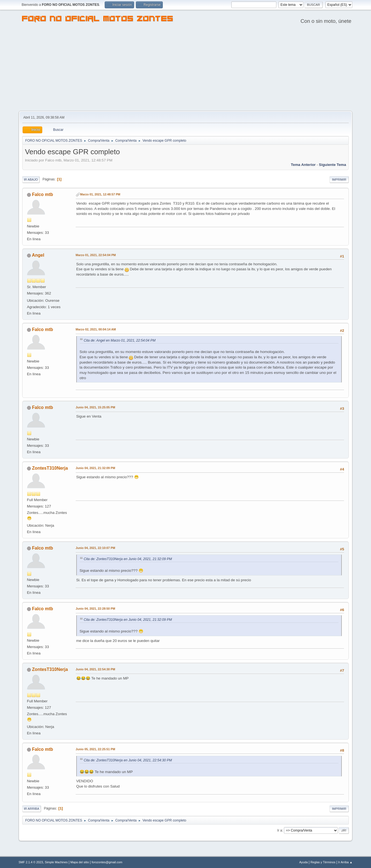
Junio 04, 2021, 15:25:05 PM (95, 407)
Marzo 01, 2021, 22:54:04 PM (96, 255)
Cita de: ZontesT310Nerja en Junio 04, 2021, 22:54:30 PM (128, 760)
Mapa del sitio (80, 862)
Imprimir (339, 180)
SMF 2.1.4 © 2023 (31, 862)
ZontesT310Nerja (50, 468)
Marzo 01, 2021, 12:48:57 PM (100, 194)
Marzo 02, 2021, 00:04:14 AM (96, 329)
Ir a (280, 830)
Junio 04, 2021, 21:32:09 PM (95, 468)
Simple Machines (56, 862)
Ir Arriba (32, 809)
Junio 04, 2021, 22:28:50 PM (95, 609)
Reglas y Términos (323, 862)
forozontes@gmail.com (107, 862)
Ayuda (303, 862)
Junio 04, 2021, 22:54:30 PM (95, 669)
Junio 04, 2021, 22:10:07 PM (95, 548)
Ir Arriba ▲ (345, 862)
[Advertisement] (186, 69)
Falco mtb (43, 194)
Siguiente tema (333, 165)
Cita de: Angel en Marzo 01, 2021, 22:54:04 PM (120, 340)
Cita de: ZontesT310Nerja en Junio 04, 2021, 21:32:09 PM (128, 559)
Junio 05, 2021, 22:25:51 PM (95, 749)
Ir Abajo (31, 180)
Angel (38, 255)
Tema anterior (303, 165)
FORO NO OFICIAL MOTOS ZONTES (98, 19)
